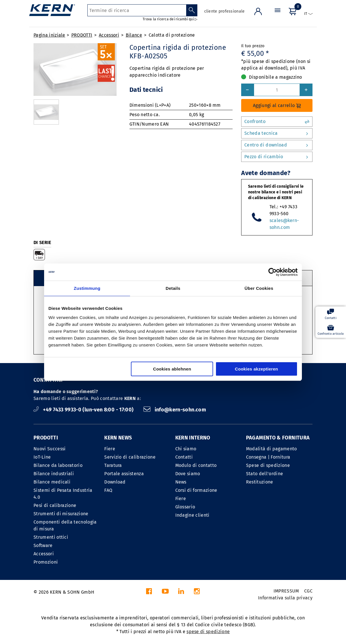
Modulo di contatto (196, 465)
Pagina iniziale (49, 35)
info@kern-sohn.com (175, 410)
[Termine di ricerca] (137, 10)
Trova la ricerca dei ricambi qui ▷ (170, 19)
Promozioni (46, 562)
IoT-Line (42, 457)
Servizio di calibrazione (130, 457)
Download (115, 482)
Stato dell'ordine (265, 474)
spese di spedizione (208, 632)
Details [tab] (173, 288)
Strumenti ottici (51, 537)
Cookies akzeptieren (256, 369)
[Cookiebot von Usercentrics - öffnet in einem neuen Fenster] (273, 272)
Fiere (110, 449)
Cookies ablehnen (172, 369)
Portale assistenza (124, 474)
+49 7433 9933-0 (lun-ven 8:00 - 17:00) (84, 410)
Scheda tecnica (277, 133)
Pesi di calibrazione (55, 505)
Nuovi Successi (50, 449)
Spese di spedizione (268, 465)
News (181, 482)
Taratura (113, 465)
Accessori (109, 35)
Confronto (277, 122)
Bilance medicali (52, 482)
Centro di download (277, 145)
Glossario (185, 507)
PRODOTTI (82, 35)
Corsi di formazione (196, 490)
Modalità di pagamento (272, 449)
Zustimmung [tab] (87, 288)
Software (43, 545)
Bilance (134, 35)
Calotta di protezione (172, 35)
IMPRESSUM (286, 591)
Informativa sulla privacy (285, 598)
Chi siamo (186, 449)
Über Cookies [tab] (259, 288)
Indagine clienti (192, 515)
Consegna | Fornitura (268, 457)
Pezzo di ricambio (277, 157)
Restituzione (260, 482)
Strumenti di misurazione (61, 514)
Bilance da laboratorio (58, 465)
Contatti (184, 457)
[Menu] (278, 16)
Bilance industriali (54, 474)
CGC (308, 591)
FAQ (108, 490)
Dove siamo (188, 474)
